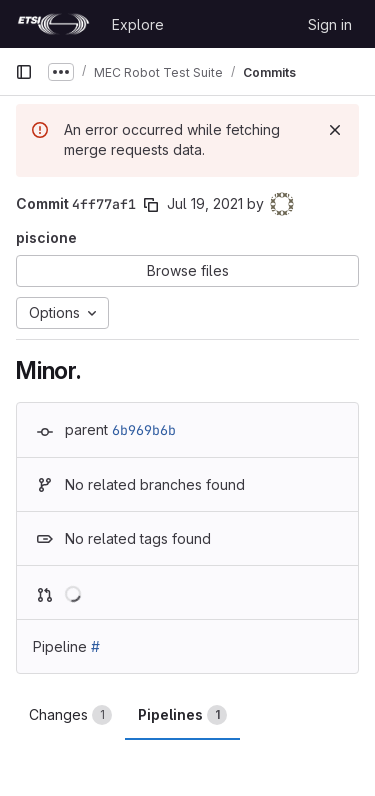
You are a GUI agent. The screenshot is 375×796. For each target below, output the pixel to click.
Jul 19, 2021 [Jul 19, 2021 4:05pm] (205, 203)
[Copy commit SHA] (151, 205)
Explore (138, 24)
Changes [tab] (70, 715)
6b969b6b (144, 430)
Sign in (330, 24)
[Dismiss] (335, 130)
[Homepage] (53, 24)
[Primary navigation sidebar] (24, 72)
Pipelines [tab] (182, 715)
